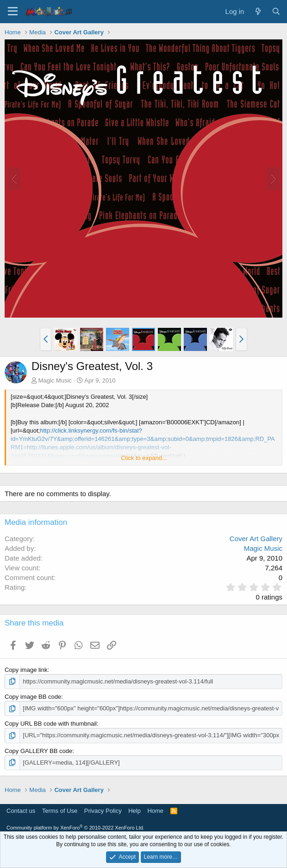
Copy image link (26, 670)
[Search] (276, 11)
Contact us (21, 811)
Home (155, 811)
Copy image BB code (33, 697)
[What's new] (258, 11)
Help (134, 811)
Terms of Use (60, 811)
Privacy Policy (103, 811)
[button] (46, 339)
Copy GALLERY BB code (38, 751)
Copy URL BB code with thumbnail (51, 724)
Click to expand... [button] (144, 458)
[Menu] (13, 12)
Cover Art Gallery (256, 539)
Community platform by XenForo (75, 828)
